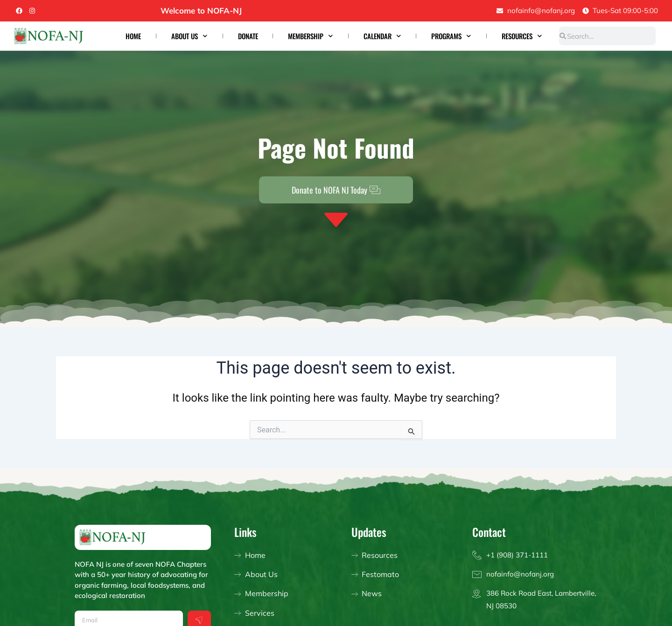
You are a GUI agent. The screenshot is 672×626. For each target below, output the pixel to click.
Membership (311, 36)
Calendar (382, 36)
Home (133, 36)
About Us (189, 36)
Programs (451, 36)
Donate (248, 36)
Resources (522, 36)
